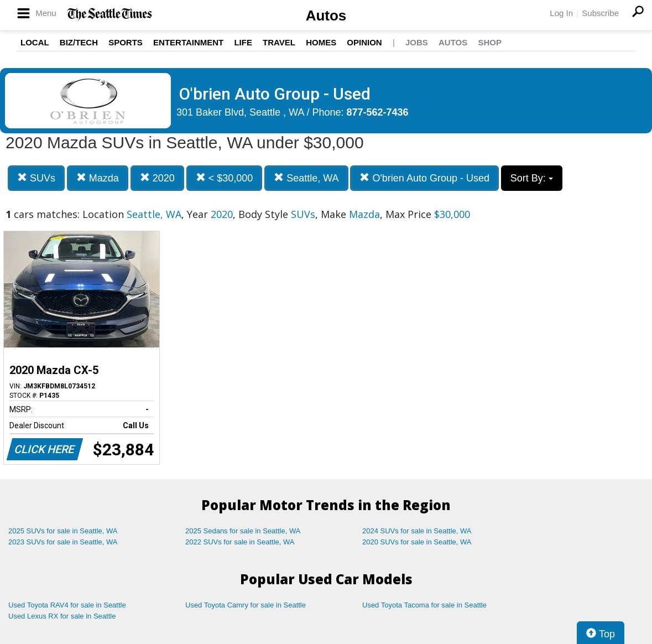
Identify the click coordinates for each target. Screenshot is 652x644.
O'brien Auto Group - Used (424, 178)
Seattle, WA (306, 178)
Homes (321, 42)
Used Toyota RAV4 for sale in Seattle (67, 605)
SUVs (36, 178)
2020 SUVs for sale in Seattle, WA (417, 542)
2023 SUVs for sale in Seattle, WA (63, 542)
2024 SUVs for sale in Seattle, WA (417, 531)
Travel (279, 42)
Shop (490, 42)
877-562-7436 (378, 112)
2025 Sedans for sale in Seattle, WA (243, 531)
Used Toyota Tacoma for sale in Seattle (424, 605)
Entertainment (188, 42)
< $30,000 (225, 178)
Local (35, 42)
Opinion (364, 42)
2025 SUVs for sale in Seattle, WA (63, 531)
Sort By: (532, 178)
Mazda (98, 178)
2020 (157, 178)
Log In (561, 13)
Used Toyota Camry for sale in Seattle (246, 605)
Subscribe (600, 13)
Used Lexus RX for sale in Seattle (62, 616)
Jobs (417, 42)
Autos (326, 15)
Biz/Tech (79, 42)
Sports (126, 42)
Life (243, 42)
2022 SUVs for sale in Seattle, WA (240, 542)
